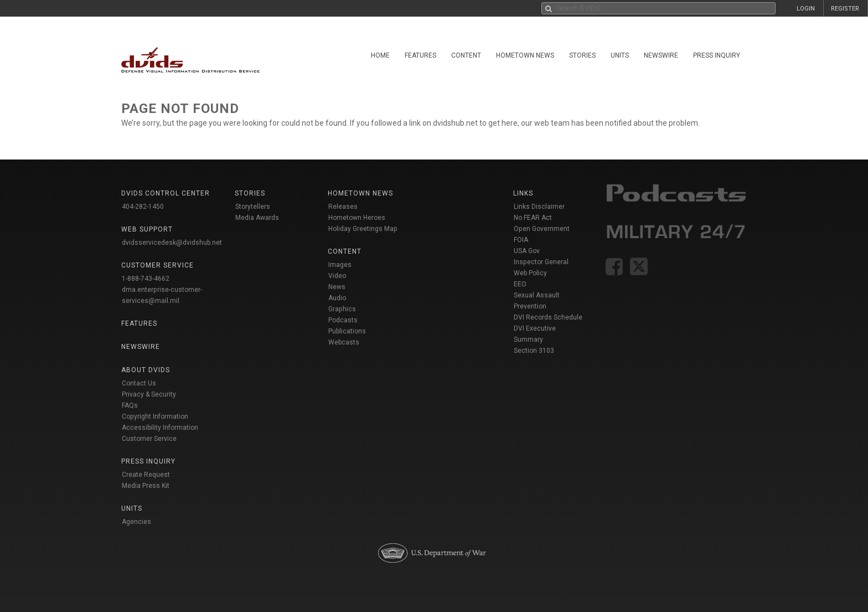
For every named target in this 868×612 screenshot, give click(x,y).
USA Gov (527, 251)
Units (620, 55)
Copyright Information (155, 416)
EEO (520, 284)
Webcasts (344, 342)
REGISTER (845, 9)
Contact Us (139, 383)
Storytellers (253, 207)
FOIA (521, 240)
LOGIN (806, 9)
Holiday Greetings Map (363, 229)
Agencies (136, 522)
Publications (347, 331)
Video (337, 276)
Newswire (661, 55)
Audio (337, 298)
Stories (582, 55)
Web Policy (530, 273)
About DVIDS (146, 370)
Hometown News (525, 55)
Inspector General (541, 262)
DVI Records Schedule (548, 317)
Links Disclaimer (539, 207)
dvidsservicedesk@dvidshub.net (172, 243)
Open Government (542, 229)
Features (420, 55)
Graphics (342, 309)
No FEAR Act (533, 218)
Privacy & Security (149, 394)
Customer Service (149, 439)
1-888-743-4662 (146, 279)
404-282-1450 (143, 207)
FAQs (130, 405)
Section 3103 (534, 351)
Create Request (146, 475)
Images (340, 265)
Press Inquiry (717, 55)
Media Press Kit (146, 486)
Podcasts (343, 320)
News (337, 287)
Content (466, 55)
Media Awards (257, 218)
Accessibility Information (160, 428)
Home (380, 55)
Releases (343, 207)
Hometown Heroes (357, 218)
